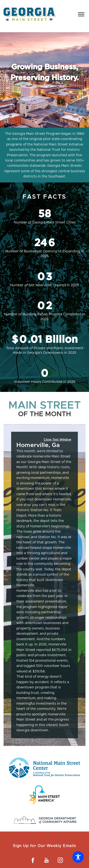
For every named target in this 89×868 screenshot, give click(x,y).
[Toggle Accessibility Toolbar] (78, 857)
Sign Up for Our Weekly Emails (44, 846)
